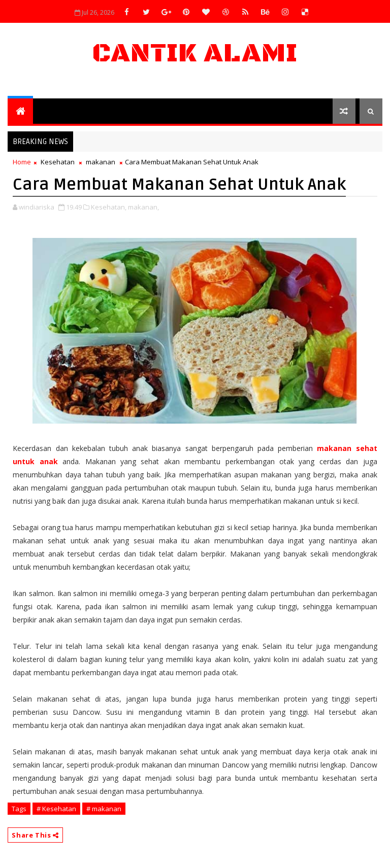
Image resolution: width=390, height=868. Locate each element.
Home (22, 162)
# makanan (104, 809)
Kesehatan (58, 162)
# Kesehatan (56, 809)
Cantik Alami (195, 54)
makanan (101, 162)
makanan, (143, 207)
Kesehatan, (109, 207)
